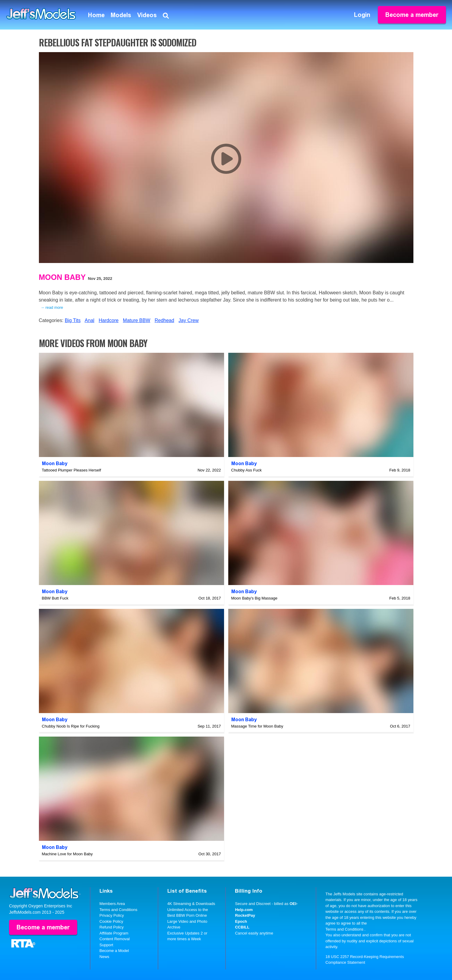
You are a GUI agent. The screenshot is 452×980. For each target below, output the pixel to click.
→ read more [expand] (52, 307)
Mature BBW (137, 320)
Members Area (112, 904)
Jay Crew (189, 320)
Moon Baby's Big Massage (254, 598)
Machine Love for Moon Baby (67, 854)
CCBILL (242, 927)
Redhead (164, 320)
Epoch (241, 921)
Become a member (412, 15)
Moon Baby (62, 277)
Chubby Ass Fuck (247, 470)
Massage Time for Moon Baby (257, 726)
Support (106, 945)
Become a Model (114, 951)
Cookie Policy (111, 921)
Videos (147, 15)
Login (362, 15)
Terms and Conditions (119, 910)
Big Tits (73, 320)
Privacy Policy (112, 915)
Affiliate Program (114, 933)
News (104, 957)
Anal (90, 320)
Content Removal (115, 939)
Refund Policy (112, 927)
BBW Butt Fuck (55, 598)
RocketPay (245, 915)
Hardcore (109, 320)
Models (121, 15)
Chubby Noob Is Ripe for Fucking (71, 726)
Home (96, 15)
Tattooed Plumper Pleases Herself (72, 470)
